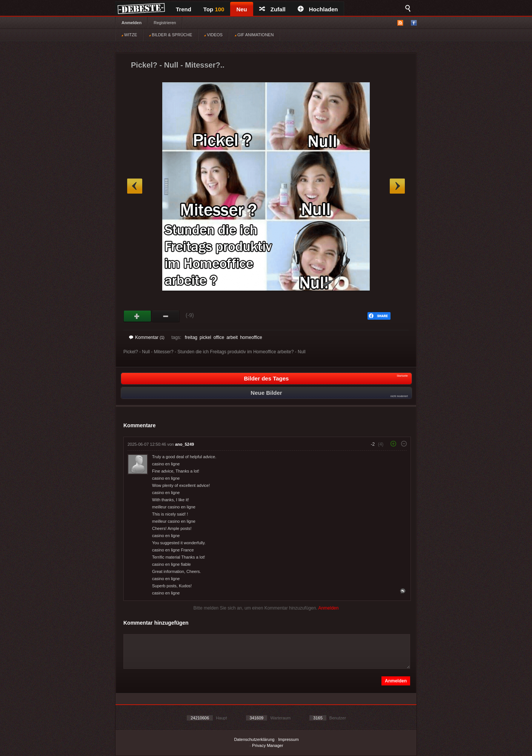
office (219, 337)
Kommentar (147, 337)
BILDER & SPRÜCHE (171, 35)
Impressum (288, 739)
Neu (241, 9)
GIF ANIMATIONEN (254, 35)
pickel (205, 337)
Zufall (272, 9)
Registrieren (165, 23)
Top (214, 9)
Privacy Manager (268, 745)
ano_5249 (185, 444)
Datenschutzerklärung (254, 739)
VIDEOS (213, 35)
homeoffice (251, 337)
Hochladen (318, 9)
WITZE (129, 35)
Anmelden (131, 23)
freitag (191, 337)
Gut (138, 316)
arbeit (232, 337)
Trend (184, 9)
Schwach (166, 316)
